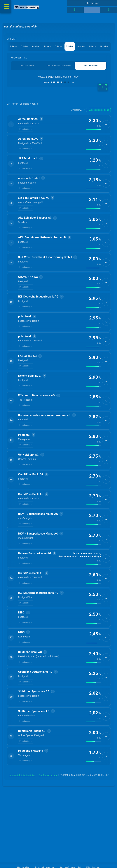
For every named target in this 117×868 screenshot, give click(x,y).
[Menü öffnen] (6, 7)
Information (92, 3)
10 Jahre (104, 47)
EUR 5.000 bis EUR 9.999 (59, 66)
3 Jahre (24, 47)
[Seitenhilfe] (109, 10)
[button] (59, 125)
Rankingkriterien (48, 808)
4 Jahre (36, 47)
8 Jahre (81, 47)
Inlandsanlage (25, 130)
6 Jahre (58, 47)
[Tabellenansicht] (75, 10)
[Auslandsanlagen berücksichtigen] (59, 83)
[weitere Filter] (103, 88)
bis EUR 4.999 (27, 66)
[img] (94, 131)
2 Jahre (13, 47)
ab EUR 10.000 (90, 66)
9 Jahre (92, 47)
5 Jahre (47, 47)
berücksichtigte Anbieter (22, 808)
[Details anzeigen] (106, 125)
